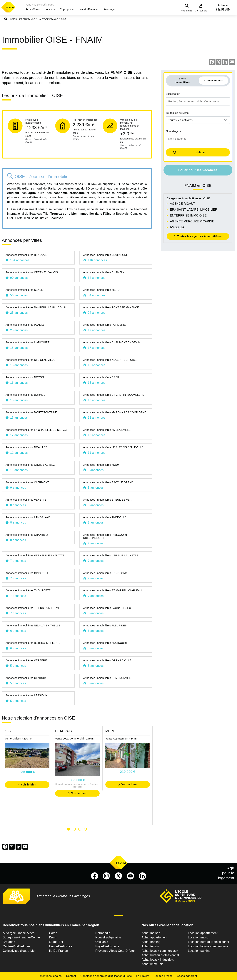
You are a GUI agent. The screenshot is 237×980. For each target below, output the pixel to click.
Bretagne (9, 942)
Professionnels (213, 80)
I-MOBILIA (177, 227)
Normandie (103, 933)
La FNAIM (143, 976)
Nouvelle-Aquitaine (108, 937)
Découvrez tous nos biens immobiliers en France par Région (51, 925)
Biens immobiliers (182, 80)
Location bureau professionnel (208, 942)
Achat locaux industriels (158, 960)
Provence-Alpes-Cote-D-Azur (115, 951)
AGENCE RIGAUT (183, 204)
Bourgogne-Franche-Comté (21, 937)
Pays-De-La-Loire (107, 946)
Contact (71, 976)
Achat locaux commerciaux (160, 951)
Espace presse (163, 976)
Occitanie (102, 942)
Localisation (173, 94)
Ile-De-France (58, 951)
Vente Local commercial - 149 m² (75, 739)
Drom (53, 937)
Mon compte (201, 11)
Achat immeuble (153, 964)
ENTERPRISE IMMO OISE (188, 215)
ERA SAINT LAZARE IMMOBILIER (194, 210)
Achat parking (151, 942)
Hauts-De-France (61, 946)
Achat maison (151, 933)
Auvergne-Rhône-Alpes (19, 933)
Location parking (199, 951)
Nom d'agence (175, 131)
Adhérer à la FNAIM (223, 7)
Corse (53, 933)
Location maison (199, 937)
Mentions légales (51, 976)
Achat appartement (155, 937)
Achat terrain (150, 946)
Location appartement (203, 933)
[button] (33, 9)
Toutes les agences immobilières (199, 236)
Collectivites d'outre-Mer (19, 951)
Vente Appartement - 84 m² (121, 739)
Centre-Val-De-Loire (16, 946)
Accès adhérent (187, 976)
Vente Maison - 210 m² (18, 739)
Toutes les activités (177, 113)
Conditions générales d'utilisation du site (106, 976)
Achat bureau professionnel (160, 955)
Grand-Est (56, 942)
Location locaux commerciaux (208, 946)
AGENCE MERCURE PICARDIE (192, 221)
